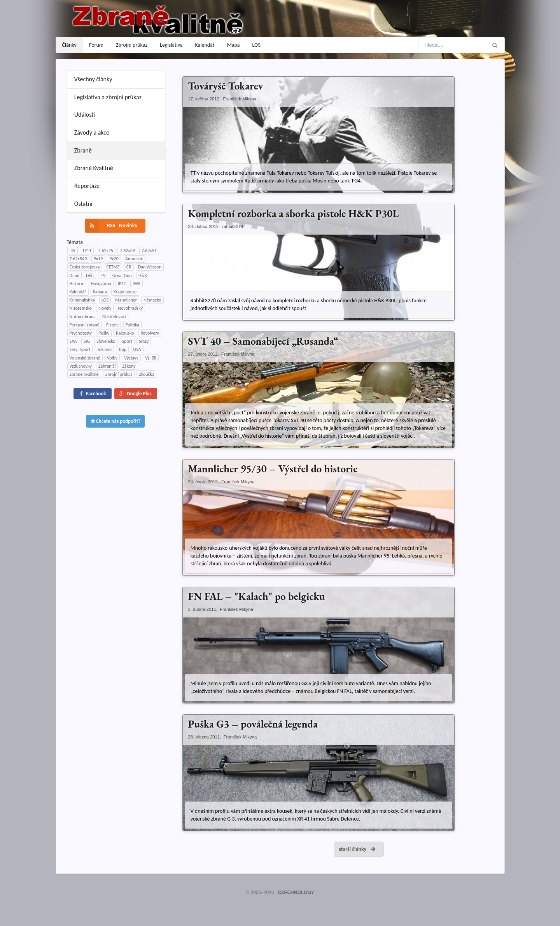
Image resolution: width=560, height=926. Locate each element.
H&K (143, 275)
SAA (73, 341)
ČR (129, 267)
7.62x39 (127, 251)
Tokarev (104, 349)
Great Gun (122, 275)
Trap (122, 349)
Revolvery (150, 333)
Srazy (144, 341)
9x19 (98, 259)
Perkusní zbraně (85, 325)
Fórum (96, 45)
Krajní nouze (125, 292)
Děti (90, 275)
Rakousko (125, 333)
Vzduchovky (81, 366)
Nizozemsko (81, 308)
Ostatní (83, 204)
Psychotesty (81, 333)
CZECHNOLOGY (296, 893)
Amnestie (134, 259)
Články (69, 45)
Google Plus (135, 394)
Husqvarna (101, 284)
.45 (73, 251)
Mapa (234, 45)
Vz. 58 (151, 358)
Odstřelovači (114, 317)
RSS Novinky (111, 226)
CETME (113, 267)
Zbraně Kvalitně (94, 168)
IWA (136, 284)
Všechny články (93, 79)
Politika (132, 325)
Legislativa (171, 45)
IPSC (122, 284)
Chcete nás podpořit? (115, 421)
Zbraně (83, 150)
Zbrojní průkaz (132, 45)
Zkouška (146, 374)
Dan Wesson (150, 267)
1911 (87, 251)
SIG (87, 341)
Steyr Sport (80, 349)
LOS (256, 45)
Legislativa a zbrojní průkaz (108, 97)
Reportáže (87, 186)
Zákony (129, 366)
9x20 (114, 259)
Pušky (104, 333)
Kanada (100, 292)
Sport (127, 341)
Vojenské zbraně (85, 358)
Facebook (92, 394)
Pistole (112, 325)
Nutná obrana (83, 317)
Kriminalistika (82, 300)
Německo (152, 300)
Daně (74, 275)
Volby (112, 358)
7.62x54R (78, 259)
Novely (105, 308)
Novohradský (131, 308)
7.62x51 (149, 251)
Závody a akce (92, 132)
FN (103, 275)
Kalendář (205, 45)
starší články (358, 849)
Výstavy (131, 358)
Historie (77, 284)
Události (85, 115)
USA (137, 349)
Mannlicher (126, 300)
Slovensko (106, 341)
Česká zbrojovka (85, 267)
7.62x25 (106, 251)
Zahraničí (107, 366)
